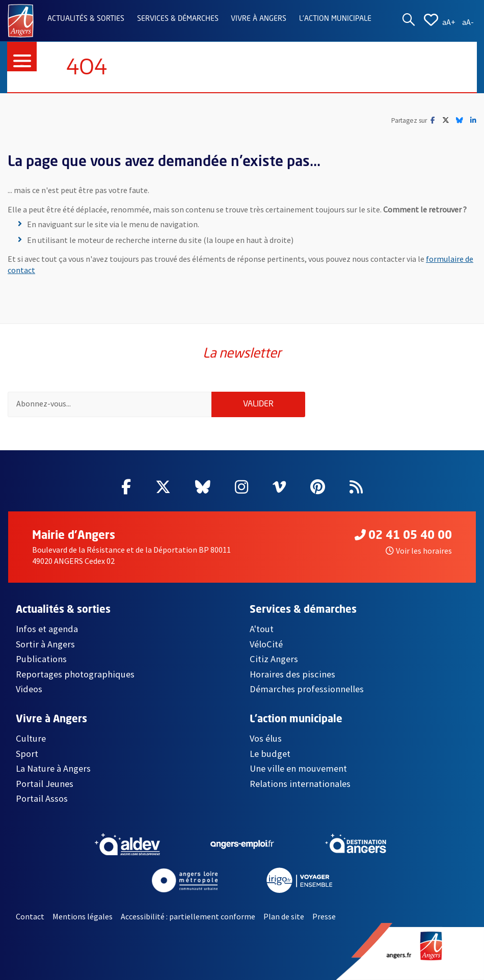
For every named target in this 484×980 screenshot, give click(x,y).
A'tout (262, 629)
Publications (41, 659)
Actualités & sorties (86, 19)
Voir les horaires (419, 551)
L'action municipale (335, 19)
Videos (29, 689)
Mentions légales (83, 916)
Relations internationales (300, 784)
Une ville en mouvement (298, 768)
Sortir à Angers (45, 644)
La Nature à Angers (53, 768)
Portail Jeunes (45, 784)
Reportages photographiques (75, 674)
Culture (31, 738)
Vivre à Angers (259, 19)
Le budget (270, 754)
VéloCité (266, 644)
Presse (324, 916)
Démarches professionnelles (307, 689)
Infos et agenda (47, 629)
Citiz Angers (274, 659)
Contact (30, 916)
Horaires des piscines (292, 674)
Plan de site (284, 916)
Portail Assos (42, 798)
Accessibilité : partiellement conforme (188, 916)
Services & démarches (178, 19)
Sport (27, 754)
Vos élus (266, 738)
